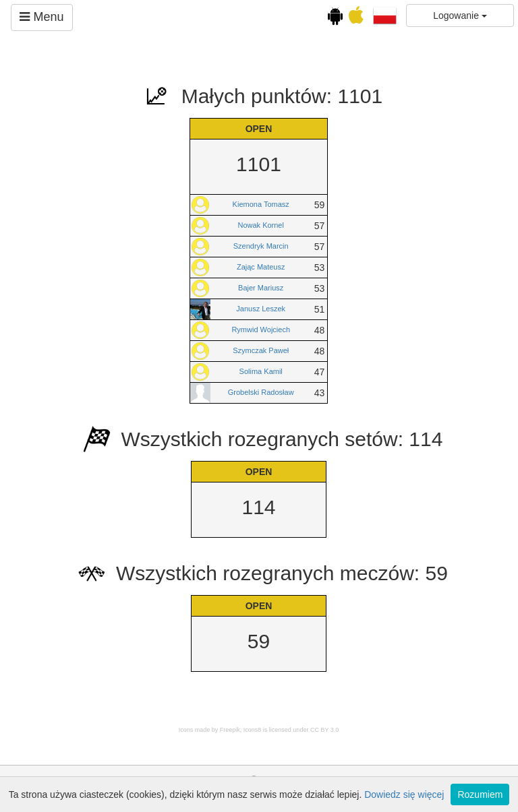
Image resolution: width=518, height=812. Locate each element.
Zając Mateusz (261, 267)
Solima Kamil (261, 371)
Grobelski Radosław (261, 392)
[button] (385, 15)
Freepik (230, 730)
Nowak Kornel (260, 225)
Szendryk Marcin (261, 246)
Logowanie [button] (460, 15)
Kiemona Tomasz (261, 204)
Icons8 (253, 730)
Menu (41, 17)
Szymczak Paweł (261, 350)
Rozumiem (480, 794)
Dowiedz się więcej (404, 794)
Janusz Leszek (261, 309)
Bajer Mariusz (261, 288)
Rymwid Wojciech (261, 330)
